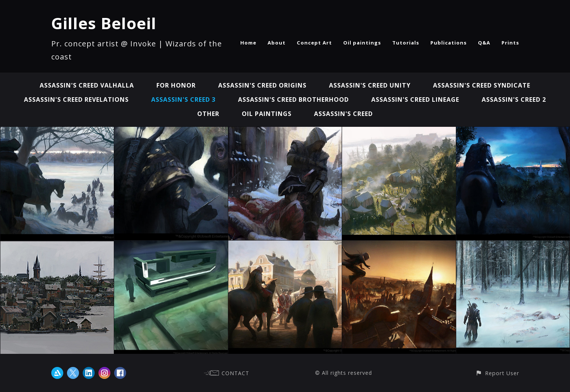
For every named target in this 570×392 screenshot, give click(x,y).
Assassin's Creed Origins (262, 85)
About (277, 43)
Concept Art (314, 43)
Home (248, 43)
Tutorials (406, 43)
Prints (510, 43)
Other (208, 114)
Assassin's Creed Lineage (415, 99)
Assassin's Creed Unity (370, 85)
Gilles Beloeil (104, 23)
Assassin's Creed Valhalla (87, 85)
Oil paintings (362, 43)
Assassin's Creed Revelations (76, 99)
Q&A (484, 43)
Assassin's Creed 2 (514, 99)
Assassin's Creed (343, 114)
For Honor (176, 85)
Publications (449, 43)
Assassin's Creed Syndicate (482, 85)
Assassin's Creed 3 (183, 99)
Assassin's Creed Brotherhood (293, 99)
